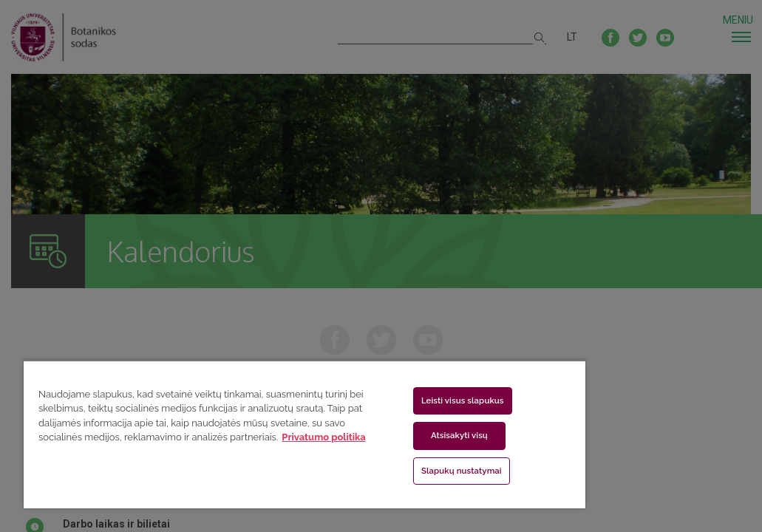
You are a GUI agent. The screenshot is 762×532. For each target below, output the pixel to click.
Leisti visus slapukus (380, 400)
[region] (245, 434)
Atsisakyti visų (377, 435)
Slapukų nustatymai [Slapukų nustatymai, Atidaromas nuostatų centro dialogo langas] (379, 471)
